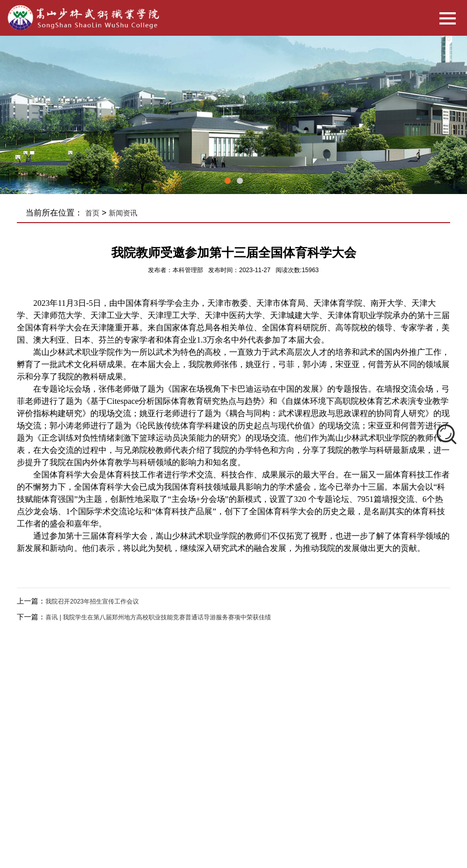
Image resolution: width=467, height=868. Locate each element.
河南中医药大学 (172, 803)
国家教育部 (107, 790)
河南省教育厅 (298, 790)
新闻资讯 (123, 213)
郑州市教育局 (345, 790)
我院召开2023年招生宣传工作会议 (92, 601)
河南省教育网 (185, 790)
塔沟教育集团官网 (228, 803)
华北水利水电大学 (116, 803)
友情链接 (112, 774)
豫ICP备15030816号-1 (250, 719)
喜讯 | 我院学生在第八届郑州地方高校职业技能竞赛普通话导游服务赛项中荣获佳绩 (158, 617)
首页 (92, 213)
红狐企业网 (330, 719)
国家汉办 (144, 790)
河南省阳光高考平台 (241, 790)
